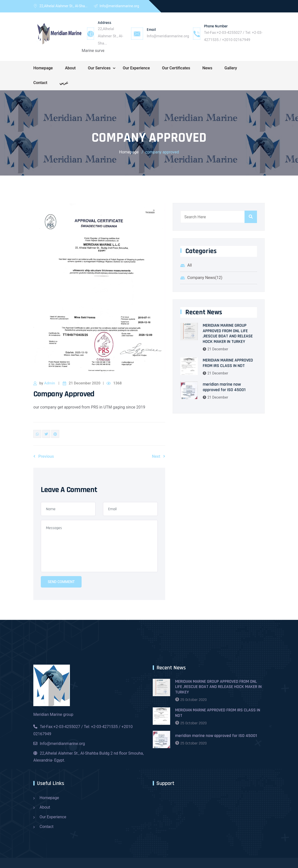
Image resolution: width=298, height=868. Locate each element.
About (70, 68)
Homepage (43, 68)
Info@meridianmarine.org (168, 36)
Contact (40, 83)
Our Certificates (176, 68)
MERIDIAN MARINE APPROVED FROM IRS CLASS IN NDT (228, 363)
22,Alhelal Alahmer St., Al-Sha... (110, 36)
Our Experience (136, 68)
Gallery (231, 68)
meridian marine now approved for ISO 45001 (224, 387)
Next (159, 456)
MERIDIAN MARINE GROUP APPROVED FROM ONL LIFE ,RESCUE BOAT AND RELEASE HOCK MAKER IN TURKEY (228, 333)
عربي (64, 83)
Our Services (99, 68)
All (190, 265)
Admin (50, 383)
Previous (44, 456)
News (207, 68)
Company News (205, 278)
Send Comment (61, 582)
